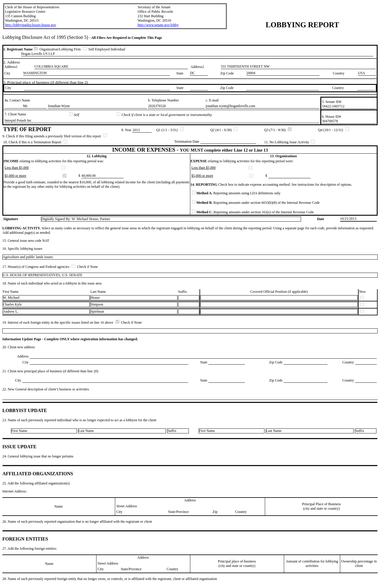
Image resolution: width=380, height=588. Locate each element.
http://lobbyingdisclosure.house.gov (31, 25)
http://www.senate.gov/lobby (158, 25)
